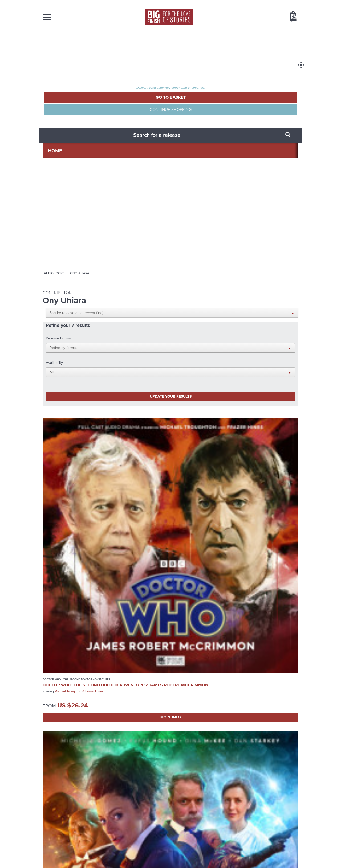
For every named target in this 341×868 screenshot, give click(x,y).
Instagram (225, 615)
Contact (287, 43)
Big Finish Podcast (229, 620)
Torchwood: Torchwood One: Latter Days (70, 381)
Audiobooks (94, 68)
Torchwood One (55, 371)
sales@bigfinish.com (133, 813)
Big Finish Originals (122, 371)
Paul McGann (196, 252)
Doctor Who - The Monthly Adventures (62, 503)
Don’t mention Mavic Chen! (125, 729)
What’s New (158, 43)
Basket (290, 17)
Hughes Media (70, 860)
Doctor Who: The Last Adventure (200, 382)
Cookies (133, 854)
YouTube (241, 615)
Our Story (292, 809)
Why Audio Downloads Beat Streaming (252, 733)
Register (286, 3)
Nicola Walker (220, 252)
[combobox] (250, 31)
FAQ (295, 814)
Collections (115, 43)
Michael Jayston (219, 391)
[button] (196, 104)
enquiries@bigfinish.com (181, 813)
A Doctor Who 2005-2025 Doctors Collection (124, 680)
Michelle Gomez (133, 244)
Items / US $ (265, 17)
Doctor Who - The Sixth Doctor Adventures (198, 372)
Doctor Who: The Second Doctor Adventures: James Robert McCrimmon (65, 248)
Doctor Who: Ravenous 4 (202, 243)
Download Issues (286, 818)
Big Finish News (67, 666)
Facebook (194, 615)
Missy (113, 232)
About (256, 43)
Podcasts (224, 43)
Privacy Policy (54, 639)
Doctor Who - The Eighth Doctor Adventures (199, 233)
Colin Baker (195, 391)
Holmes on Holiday (247, 676)
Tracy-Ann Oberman (69, 392)
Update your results (127, 147)
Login (269, 3)
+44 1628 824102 (138, 809)
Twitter (209, 615)
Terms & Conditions (155, 854)
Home (74, 68)
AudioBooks (71, 43)
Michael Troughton (68, 261)
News (192, 43)
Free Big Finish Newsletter (6, 119)
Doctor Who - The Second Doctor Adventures (67, 233)
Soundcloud (264, 615)
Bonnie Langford (87, 522)
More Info (71, 292)
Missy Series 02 (126, 237)
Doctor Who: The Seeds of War (69, 513)
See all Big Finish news (271, 667)
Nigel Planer (130, 382)
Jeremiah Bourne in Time (137, 376)
